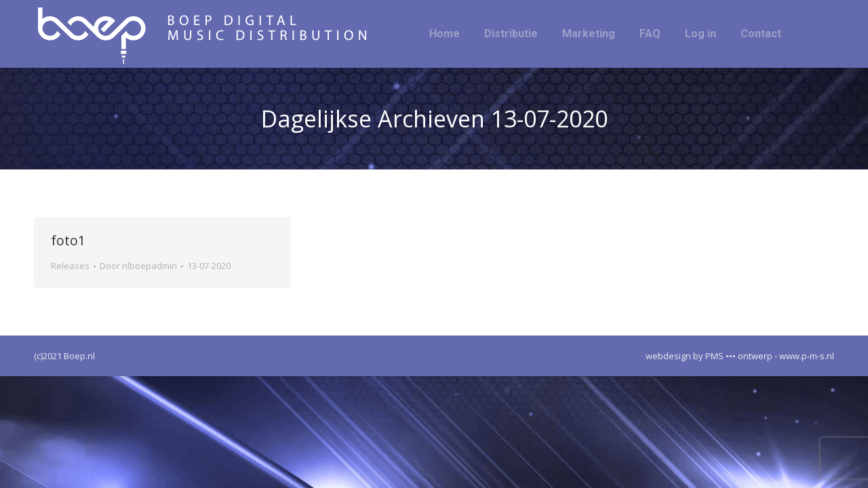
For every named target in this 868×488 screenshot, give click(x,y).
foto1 (68, 240)
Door (138, 266)
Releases (70, 266)
